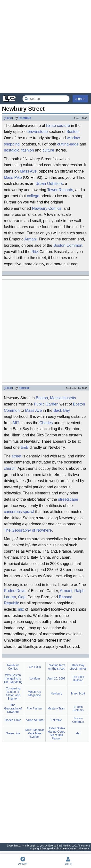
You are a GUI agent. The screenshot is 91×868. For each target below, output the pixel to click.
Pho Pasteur (35, 709)
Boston (73, 132)
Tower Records (60, 190)
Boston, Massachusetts (56, 398)
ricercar (24, 388)
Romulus (25, 118)
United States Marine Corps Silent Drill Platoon (56, 733)
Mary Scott (78, 694)
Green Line (13, 733)
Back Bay (62, 410)
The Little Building (78, 679)
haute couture (58, 126)
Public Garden (46, 404)
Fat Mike (56, 720)
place (8, 118)
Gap (22, 597)
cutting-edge (68, 144)
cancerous (13, 512)
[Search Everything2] (46, 99)
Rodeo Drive (15, 591)
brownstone (38, 132)
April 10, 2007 (56, 679)
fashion (28, 150)
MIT (16, 423)
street (17, 456)
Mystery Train (56, 709)
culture (48, 150)
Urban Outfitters (49, 184)
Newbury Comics (47, 208)
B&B (25, 447)
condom (35, 679)
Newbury (56, 694)
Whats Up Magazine (35, 694)
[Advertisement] (45, 47)
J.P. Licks (35, 667)
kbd (78, 733)
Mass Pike (13, 177)
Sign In (80, 99)
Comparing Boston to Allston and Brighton (13, 694)
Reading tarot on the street (56, 667)
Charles (46, 423)
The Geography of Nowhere (28, 530)
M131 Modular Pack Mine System (35, 733)
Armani (30, 239)
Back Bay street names (78, 667)
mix (21, 609)
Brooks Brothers (78, 709)
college (33, 196)
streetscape (68, 499)
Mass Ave (28, 171)
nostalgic (12, 150)
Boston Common (68, 245)
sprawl (28, 512)
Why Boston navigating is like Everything (13, 679)
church (10, 468)
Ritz (35, 252)
